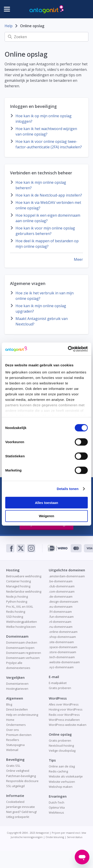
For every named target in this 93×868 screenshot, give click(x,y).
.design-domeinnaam (63, 602)
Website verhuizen (62, 782)
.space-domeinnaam (63, 647)
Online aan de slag (62, 766)
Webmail (12, 750)
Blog (9, 704)
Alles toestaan (46, 502)
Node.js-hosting (17, 596)
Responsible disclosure (22, 781)
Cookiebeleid (15, 802)
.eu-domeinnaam (61, 607)
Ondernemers (16, 725)
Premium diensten (19, 735)
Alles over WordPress (64, 704)
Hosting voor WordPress (66, 709)
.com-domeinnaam (62, 591)
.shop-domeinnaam (62, 637)
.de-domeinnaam (61, 596)
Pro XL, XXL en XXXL (20, 607)
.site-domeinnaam (61, 642)
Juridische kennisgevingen (27, 837)
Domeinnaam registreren (24, 653)
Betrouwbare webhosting (24, 576)
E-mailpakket (58, 683)
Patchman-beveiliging (21, 776)
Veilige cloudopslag (62, 751)
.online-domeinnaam (63, 632)
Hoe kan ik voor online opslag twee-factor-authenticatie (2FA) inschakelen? (49, 144)
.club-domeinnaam (62, 586)
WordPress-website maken (68, 725)
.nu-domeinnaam (61, 627)
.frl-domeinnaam (60, 612)
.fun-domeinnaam (61, 617)
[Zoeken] (46, 37)
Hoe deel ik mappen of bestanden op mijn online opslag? (47, 244)
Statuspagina (15, 745)
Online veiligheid (18, 771)
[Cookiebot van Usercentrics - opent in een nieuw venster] (68, 349)
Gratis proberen (60, 688)
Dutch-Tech (57, 802)
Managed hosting (18, 586)
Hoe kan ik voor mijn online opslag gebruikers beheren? (45, 231)
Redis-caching (58, 771)
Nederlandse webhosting (24, 591)
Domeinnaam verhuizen (23, 658)
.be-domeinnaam (61, 581)
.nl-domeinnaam (60, 622)
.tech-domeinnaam (62, 657)
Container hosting (18, 581)
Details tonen (68, 489)
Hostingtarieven (17, 689)
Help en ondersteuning (22, 715)
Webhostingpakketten (22, 622)
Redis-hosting (16, 612)
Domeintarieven (17, 684)
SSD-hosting (15, 617)
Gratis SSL (13, 766)
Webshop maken (61, 787)
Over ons (13, 730)
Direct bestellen (17, 709)
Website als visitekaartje (66, 776)
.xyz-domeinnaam (61, 667)
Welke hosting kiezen (21, 627)
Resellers (13, 740)
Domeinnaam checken (22, 642)
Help (9, 26)
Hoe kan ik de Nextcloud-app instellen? (49, 195)
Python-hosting (17, 602)
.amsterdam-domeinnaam (67, 576)
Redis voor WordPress (64, 715)
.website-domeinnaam (64, 662)
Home (10, 720)
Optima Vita (57, 807)
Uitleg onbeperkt (18, 817)
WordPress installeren (64, 720)
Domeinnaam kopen (20, 648)
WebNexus (56, 812)
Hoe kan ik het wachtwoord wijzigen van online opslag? (46, 131)
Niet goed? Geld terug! (21, 812)
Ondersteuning (55, 837)
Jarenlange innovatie (21, 807)
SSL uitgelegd (15, 786)
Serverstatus (75, 837)
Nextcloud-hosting (61, 746)
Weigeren (46, 516)
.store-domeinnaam (62, 652)
